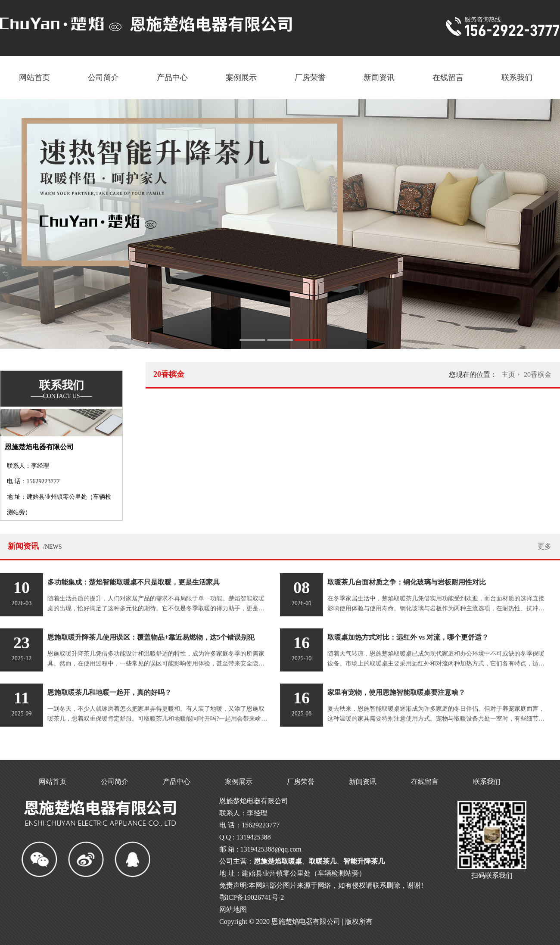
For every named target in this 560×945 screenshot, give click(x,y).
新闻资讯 (379, 78)
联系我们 (517, 78)
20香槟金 (538, 375)
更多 (544, 546)
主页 (508, 375)
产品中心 (172, 78)
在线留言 (448, 78)
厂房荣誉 (310, 78)
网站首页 (34, 78)
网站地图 (233, 909)
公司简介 (103, 78)
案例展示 (241, 78)
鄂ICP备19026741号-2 (252, 897)
